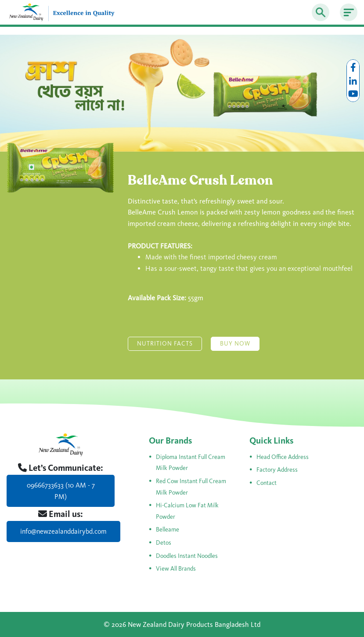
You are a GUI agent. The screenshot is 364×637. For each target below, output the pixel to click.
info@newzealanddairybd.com (63, 531)
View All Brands (176, 569)
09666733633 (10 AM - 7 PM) (61, 491)
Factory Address (277, 470)
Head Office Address (283, 457)
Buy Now (235, 344)
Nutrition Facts (165, 344)
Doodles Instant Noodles (187, 556)
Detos (164, 543)
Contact (267, 483)
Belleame (168, 530)
